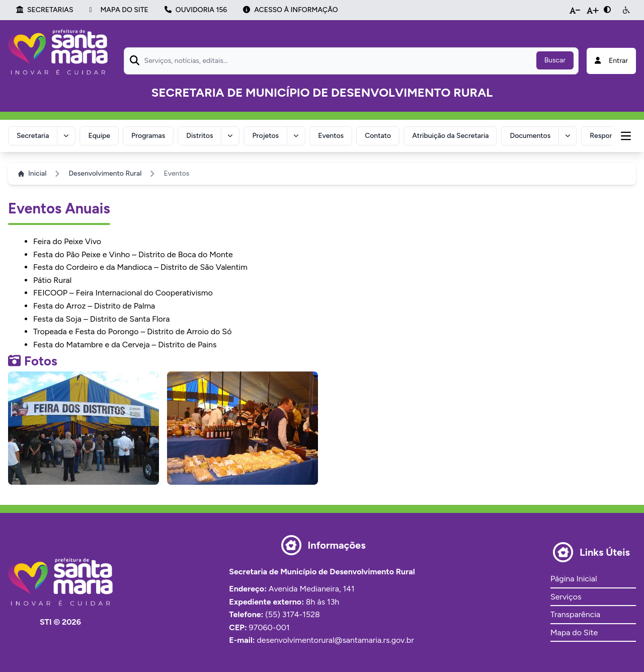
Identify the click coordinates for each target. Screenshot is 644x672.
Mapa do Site (574, 632)
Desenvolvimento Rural (105, 173)
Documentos (530, 136)
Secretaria (33, 136)
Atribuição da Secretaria (450, 136)
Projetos (265, 136)
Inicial (32, 173)
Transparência (575, 614)
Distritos (199, 136)
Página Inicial (574, 579)
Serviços (566, 597)
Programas (148, 136)
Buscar (555, 60)
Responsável (610, 136)
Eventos (331, 136)
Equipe (99, 136)
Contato (378, 136)
